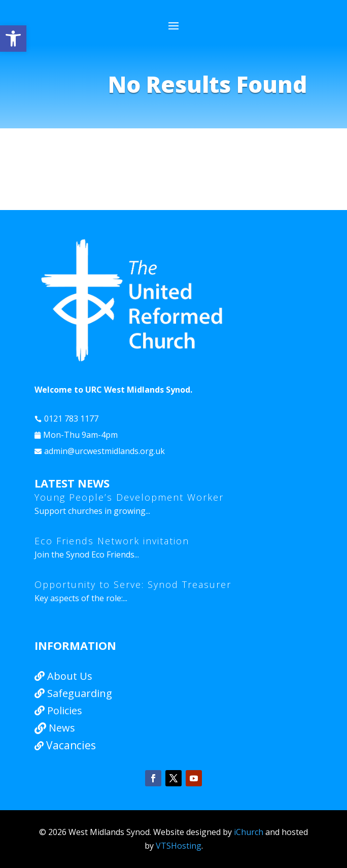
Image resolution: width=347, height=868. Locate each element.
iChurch (249, 832)
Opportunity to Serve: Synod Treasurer (133, 584)
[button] (13, 39)
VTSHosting (179, 846)
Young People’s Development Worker (129, 497)
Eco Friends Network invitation (112, 541)
